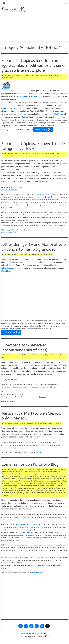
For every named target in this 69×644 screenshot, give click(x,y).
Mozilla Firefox (57, 114)
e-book (30, 481)
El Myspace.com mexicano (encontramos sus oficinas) (26, 352)
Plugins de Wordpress (26, 491)
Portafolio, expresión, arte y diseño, (28, 529)
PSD (25, 493)
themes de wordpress (9, 498)
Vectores (41, 498)
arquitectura (53, 474)
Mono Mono (6, 276)
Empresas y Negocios (55, 153)
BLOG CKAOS (57, 370)
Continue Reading (41, 130)
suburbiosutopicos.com (9, 233)
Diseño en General (21, 481)
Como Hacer (28, 479)
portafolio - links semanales (48, 491)
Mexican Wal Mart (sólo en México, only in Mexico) (34, 421)
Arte (39, 259)
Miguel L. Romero (8, 75)
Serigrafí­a (5, 495)
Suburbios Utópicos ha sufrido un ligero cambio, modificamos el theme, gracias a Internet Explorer (32, 65)
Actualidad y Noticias (30, 75)
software (11, 78)
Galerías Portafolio (45, 484)
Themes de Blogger (58, 495)
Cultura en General (47, 259)
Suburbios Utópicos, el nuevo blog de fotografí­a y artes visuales (33, 146)
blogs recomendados (16, 477)
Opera (24, 117)
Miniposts (55, 488)
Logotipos (25, 488)
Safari (31, 117)
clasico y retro (55, 360)
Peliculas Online (13, 491)
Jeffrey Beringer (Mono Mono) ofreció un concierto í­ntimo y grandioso (29, 249)
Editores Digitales (38, 481)
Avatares (64, 474)
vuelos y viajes (60, 498)
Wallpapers (6, 500)
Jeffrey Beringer (8, 273)
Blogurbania (37, 477)
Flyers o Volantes (22, 484)
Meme (40, 488)
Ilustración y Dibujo (8, 156)
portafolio (5, 78)
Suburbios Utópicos (10, 108)
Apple (41, 117)
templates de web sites (44, 495)
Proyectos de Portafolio (15, 493)
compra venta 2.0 (38, 479)
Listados (19, 488)
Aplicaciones (45, 474)
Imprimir (63, 486)
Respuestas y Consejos (34, 493)
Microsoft (35, 96)
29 (37, 631)
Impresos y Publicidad (53, 486)
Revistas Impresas (59, 493)
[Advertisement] (34, 22)
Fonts (30, 484)
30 (42, 631)
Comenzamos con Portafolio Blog (32, 469)
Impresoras (42, 486)
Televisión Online (32, 495)
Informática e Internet (55, 75)
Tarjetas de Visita (20, 495)
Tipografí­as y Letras (22, 498)
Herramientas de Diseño (13, 486)
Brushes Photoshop (48, 477)
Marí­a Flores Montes (36, 197)
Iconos (24, 486)
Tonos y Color (33, 498)
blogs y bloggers (42, 75)
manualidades (33, 488)
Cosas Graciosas (49, 479)
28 (31, 631)
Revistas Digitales (47, 493)
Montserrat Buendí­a (43, 194)
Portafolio (42, 402)
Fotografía (36, 484)
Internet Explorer (48, 94)
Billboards (5, 477)
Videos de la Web (50, 498)
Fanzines (13, 484)
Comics (21, 479)
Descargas (11, 481)
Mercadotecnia (47, 488)
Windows (24, 96)
